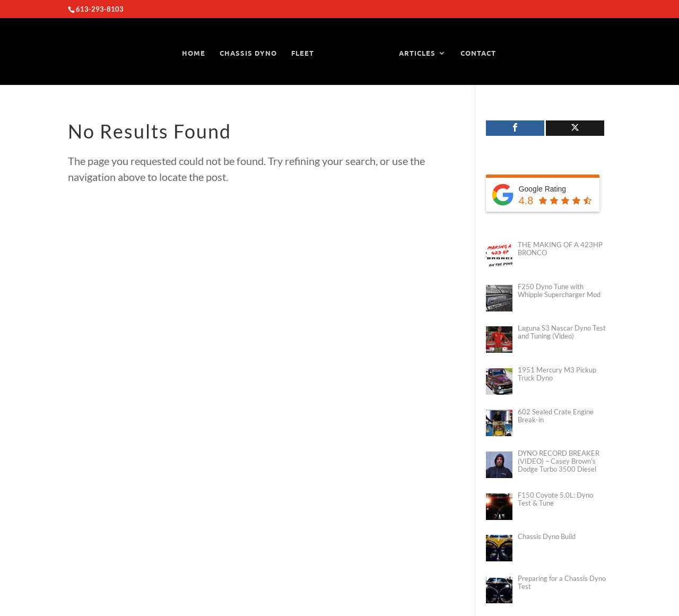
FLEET (303, 53)
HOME (194, 53)
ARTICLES (417, 53)
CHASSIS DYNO (248, 53)
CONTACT (478, 53)
